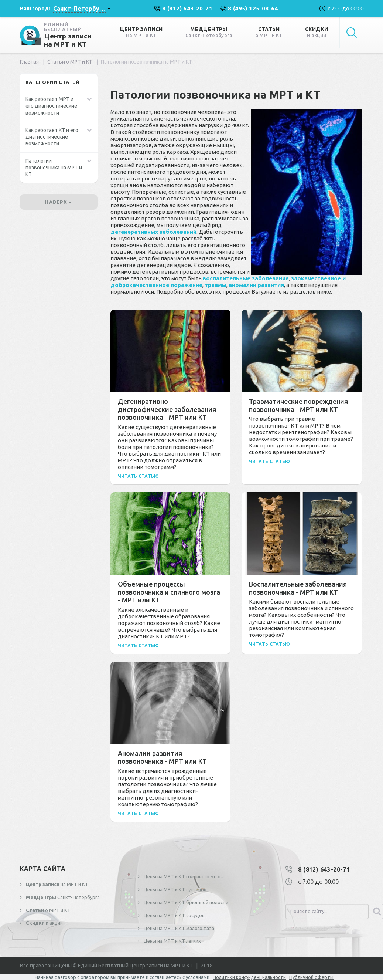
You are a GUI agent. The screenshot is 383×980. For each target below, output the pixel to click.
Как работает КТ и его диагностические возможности (52, 137)
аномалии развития (256, 285)
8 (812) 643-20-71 (324, 869)
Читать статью (139, 476)
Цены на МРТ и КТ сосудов (174, 915)
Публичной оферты (311, 977)
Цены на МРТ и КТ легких (172, 941)
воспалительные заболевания (246, 278)
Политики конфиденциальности (249, 977)
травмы (216, 285)
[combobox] (82, 9)
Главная (29, 62)
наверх (58, 202)
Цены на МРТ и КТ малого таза (178, 928)
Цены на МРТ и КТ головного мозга (183, 876)
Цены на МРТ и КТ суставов (175, 889)
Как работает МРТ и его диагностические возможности (51, 106)
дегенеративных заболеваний (153, 232)
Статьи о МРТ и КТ (70, 62)
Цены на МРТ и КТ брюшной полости (185, 902)
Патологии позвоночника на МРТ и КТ (54, 168)
